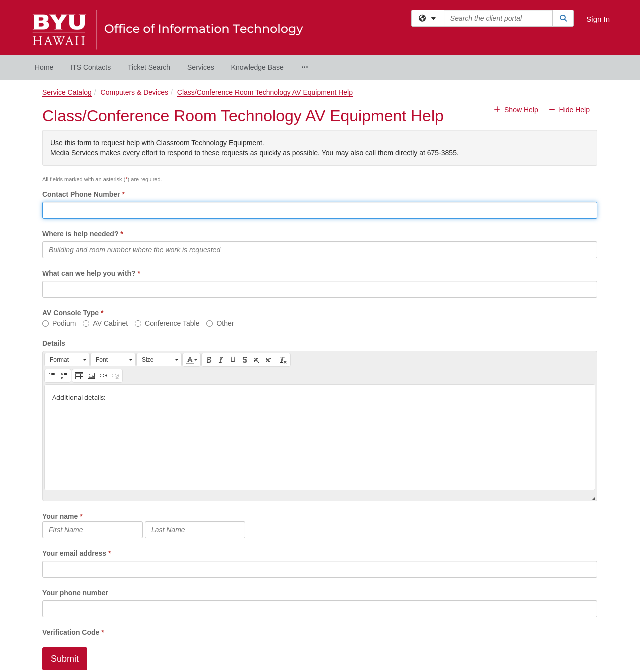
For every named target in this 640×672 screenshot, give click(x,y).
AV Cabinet (105, 323)
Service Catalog (67, 92)
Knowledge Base (258, 67)
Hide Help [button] (569, 110)
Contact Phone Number (81, 194)
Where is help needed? (80, 234)
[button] (67, 359)
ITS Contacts (91, 67)
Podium (59, 323)
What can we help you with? (89, 273)
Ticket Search (149, 67)
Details (54, 343)
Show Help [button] (517, 110)
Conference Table (167, 323)
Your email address (74, 553)
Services (201, 67)
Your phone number (75, 593)
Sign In (598, 19)
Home (44, 67)
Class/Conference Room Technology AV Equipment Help (265, 92)
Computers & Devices (135, 92)
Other (220, 323)
